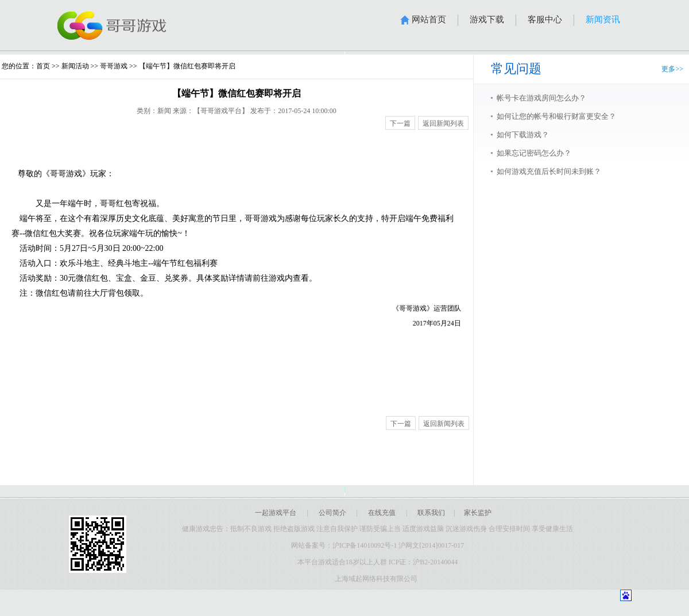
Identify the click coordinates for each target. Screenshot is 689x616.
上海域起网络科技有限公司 (378, 579)
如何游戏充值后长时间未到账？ (549, 171)
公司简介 (332, 513)
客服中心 (545, 20)
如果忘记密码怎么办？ (534, 153)
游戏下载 (487, 20)
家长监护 (478, 513)
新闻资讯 (603, 20)
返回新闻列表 (443, 123)
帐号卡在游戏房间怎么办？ (541, 98)
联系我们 (431, 513)
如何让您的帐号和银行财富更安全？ (556, 116)
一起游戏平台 (276, 513)
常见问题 (516, 69)
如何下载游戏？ (523, 135)
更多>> (672, 69)
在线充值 (382, 513)
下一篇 (400, 123)
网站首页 (429, 20)
